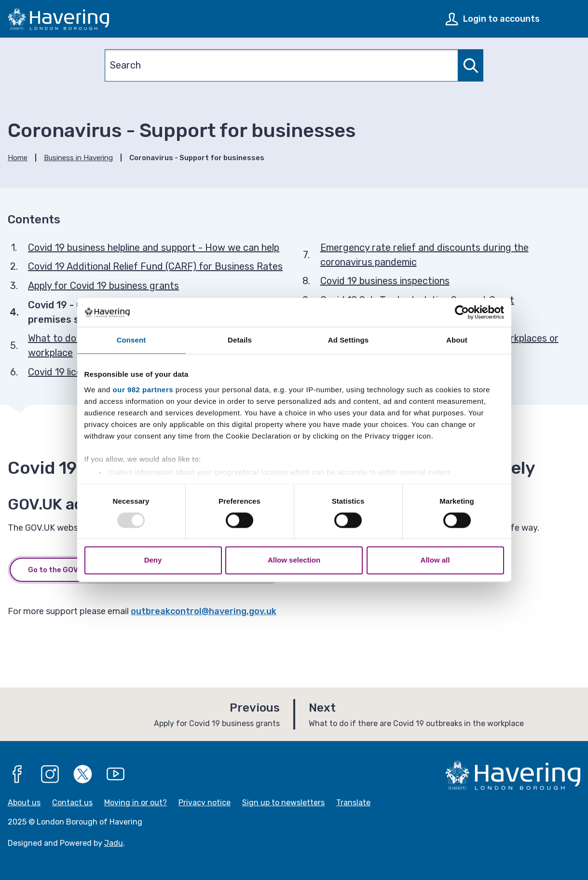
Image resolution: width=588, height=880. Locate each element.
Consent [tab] (131, 340)
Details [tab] (240, 340)
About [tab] (457, 340)
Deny (153, 560)
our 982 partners (143, 390)
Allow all (435, 560)
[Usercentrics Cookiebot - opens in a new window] (462, 312)
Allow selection (294, 560)
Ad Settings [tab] (348, 340)
